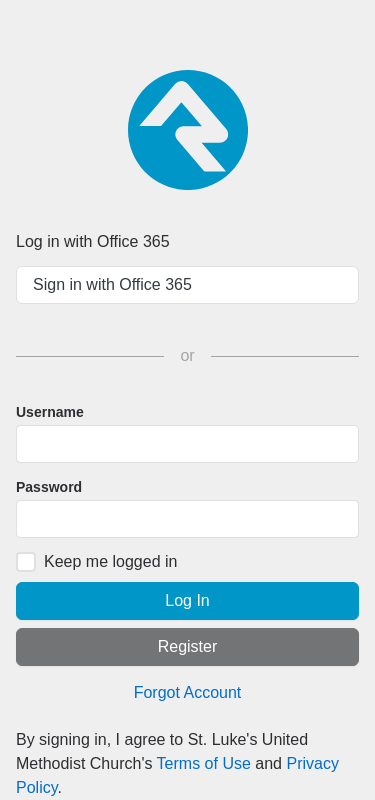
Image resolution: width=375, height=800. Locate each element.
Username (50, 412)
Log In (187, 600)
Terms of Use (204, 763)
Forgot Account (188, 692)
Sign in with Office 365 (112, 284)
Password (49, 487)
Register (188, 646)
